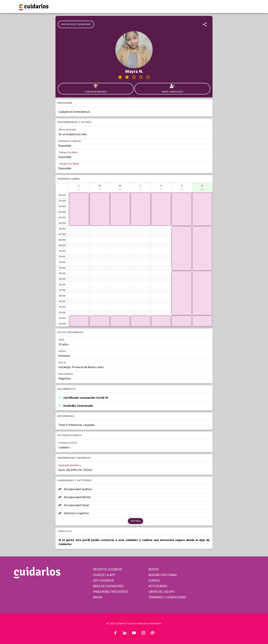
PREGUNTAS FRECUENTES (111, 592)
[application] (79, 209)
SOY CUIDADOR (103, 581)
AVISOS (154, 569)
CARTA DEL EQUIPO (162, 592)
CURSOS (154, 581)
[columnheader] (79, 188)
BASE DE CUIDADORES (108, 586)
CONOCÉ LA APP (104, 575)
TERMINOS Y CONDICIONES (167, 597)
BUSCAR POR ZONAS (163, 575)
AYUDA (98, 597)
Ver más (136, 521)
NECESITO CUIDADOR (108, 569)
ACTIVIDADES (158, 586)
